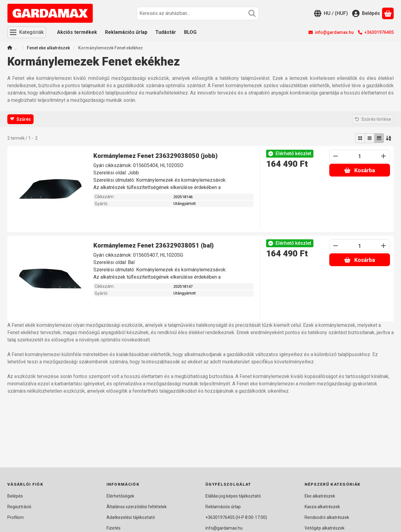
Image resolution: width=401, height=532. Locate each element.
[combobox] (198, 13)
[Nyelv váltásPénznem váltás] (331, 13)
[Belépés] (366, 13)
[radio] (360, 138)
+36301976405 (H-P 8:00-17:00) (236, 517)
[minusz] (336, 156)
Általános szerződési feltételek (137, 507)
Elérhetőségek (120, 496)
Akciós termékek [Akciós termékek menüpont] (77, 32)
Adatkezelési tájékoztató (131, 517)
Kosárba (360, 170)
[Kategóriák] (27, 32)
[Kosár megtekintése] (388, 13)
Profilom (16, 517)
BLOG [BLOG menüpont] (190, 32)
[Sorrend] (389, 138)
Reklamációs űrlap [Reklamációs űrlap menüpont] (126, 32)
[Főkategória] (10, 48)
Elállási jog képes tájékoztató (233, 496)
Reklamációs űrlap (223, 507)
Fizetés (114, 528)
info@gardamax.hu (334, 32)
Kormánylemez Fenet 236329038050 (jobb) (155, 156)
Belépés (15, 496)
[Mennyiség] (360, 156)
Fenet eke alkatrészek (48, 48)
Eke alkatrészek (320, 496)
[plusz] (384, 156)
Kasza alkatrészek (322, 507)
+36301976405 (379, 32)
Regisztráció (19, 507)
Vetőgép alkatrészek (325, 528)
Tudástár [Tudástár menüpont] (166, 32)
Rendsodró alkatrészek (327, 517)
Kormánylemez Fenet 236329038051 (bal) (154, 245)
